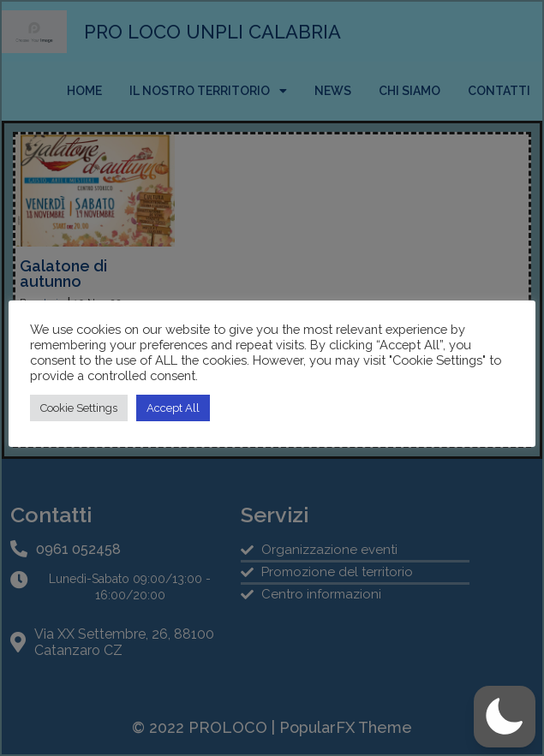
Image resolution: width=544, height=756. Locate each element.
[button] (505, 717)
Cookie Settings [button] (79, 408)
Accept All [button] (173, 408)
